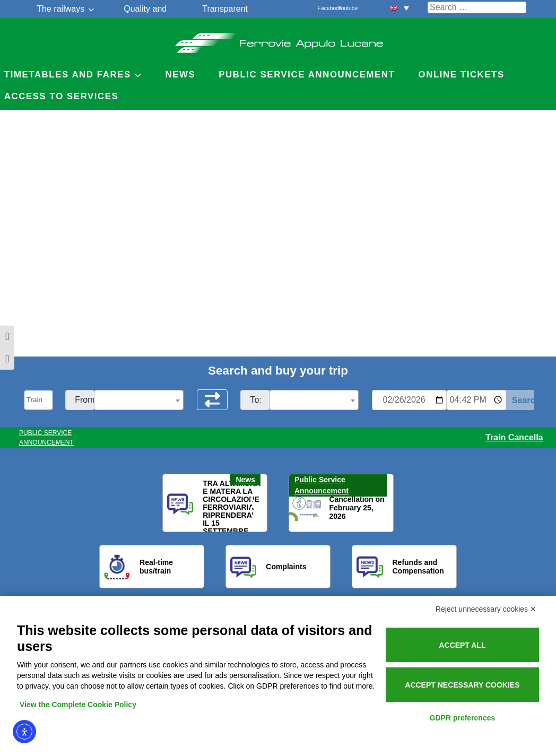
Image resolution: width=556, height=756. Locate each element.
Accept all (462, 645)
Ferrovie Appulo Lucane (278, 40)
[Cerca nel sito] (477, 7)
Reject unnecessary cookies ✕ (486, 609)
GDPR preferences (463, 718)
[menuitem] (399, 8)
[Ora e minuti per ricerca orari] (476, 400)
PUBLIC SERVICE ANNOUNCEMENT (46, 438)
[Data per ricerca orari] (409, 400)
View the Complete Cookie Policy (78, 705)
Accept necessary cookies (462, 685)
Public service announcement (307, 75)
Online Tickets (462, 75)
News (180, 75)
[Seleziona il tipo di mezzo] (39, 400)
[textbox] (139, 401)
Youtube (344, 8)
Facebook (324, 8)
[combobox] (139, 400)
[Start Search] (519, 400)
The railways (60, 9)
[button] (177, 503)
